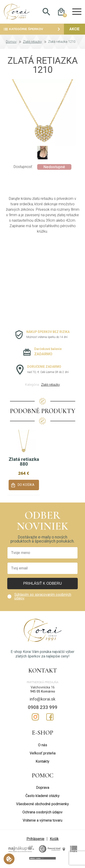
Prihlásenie (35, 839)
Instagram (35, 718)
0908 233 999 (43, 708)
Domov (11, 43)
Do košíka (26, 486)
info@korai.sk (42, 700)
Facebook (50, 718)
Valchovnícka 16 (43, 688)
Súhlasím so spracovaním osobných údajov (43, 597)
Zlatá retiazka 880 (24, 462)
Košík (54, 839)
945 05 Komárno (43, 692)
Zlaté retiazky (32, 43)
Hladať (46, 12)
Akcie (74, 30)
